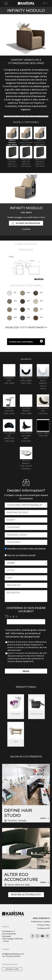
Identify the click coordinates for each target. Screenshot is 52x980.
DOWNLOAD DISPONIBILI (26, 341)
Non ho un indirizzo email (21, 555)
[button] (4, 36)
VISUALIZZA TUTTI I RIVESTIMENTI (26, 327)
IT (45, 3)
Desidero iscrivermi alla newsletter (26, 549)
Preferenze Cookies (40, 922)
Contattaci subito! (12, 969)
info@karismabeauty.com (13, 954)
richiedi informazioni (26, 223)
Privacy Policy (44, 925)
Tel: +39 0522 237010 (11, 956)
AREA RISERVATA (41, 918)
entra (45, 818)
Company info (43, 928)
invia (26, 671)
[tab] (12, 136)
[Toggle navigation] (6, 3)
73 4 (11, 616)
